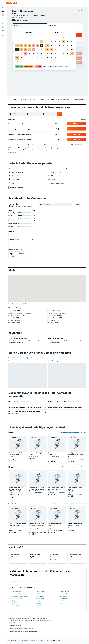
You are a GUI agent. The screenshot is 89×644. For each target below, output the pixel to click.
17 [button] (17, 54)
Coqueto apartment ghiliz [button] (75, 524)
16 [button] (42, 50)
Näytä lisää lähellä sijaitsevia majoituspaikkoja (73, 432)
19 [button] (25, 54)
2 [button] (42, 41)
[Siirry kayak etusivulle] (11, 3)
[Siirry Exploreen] (3, 23)
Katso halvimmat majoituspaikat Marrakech (74, 467)
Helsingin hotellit (17, 591)
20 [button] (29, 54)
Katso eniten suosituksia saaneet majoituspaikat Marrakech (70, 503)
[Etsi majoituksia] (3, 11)
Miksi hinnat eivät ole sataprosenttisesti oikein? (48, 632)
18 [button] (21, 54)
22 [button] (38, 54)
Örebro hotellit (63, 594)
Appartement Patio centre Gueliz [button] (75, 488)
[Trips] (3, 35)
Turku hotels (15, 606)
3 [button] (17, 46)
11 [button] (21, 50)
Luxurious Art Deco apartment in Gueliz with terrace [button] (18, 524)
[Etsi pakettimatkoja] (3, 19)
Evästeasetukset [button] (13, 153)
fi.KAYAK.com (11, 640)
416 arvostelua (23, 20)
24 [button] (17, 58)
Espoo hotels (63, 603)
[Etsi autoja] (3, 15)
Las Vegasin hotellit (41, 601)
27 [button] (29, 58)
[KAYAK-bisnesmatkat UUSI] (3, 31)
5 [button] (25, 46)
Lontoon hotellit (64, 599)
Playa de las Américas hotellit (20, 596)
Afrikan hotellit (25, 640)
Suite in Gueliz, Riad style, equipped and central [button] (16, 488)
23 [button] (42, 54)
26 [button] (25, 58)
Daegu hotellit (16, 601)
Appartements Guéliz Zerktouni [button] (18, 453)
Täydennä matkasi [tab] (33, 581)
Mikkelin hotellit (40, 591)
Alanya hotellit (63, 596)
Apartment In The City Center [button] (37, 453)
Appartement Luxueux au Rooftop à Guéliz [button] (55, 454)
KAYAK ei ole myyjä (48, 625)
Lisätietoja (79, 145)
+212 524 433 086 (18, 18)
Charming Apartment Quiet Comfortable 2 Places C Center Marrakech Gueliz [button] (37, 489)
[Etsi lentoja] (3, 8)
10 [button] (17, 50)
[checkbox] (17, 255)
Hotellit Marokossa (35, 640)
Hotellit (18, 640)
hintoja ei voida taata (48, 621)
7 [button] (33, 46)
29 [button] (38, 58)
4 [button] (21, 46)
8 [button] (38, 46)
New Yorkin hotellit (17, 599)
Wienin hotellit (40, 596)
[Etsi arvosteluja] (57, 204)
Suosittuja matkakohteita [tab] (18, 581)
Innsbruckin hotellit (65, 591)
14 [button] (34, 50)
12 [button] (25, 50)
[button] (3, 3)
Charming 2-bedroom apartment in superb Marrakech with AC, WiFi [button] (77, 455)
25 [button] (21, 58)
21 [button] (34, 54)
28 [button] (33, 58)
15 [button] (38, 50)
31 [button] (17, 62)
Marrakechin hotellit (46, 640)
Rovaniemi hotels (40, 606)
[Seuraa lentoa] (3, 27)
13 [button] (29, 50)
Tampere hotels (16, 603)
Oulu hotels (63, 601)
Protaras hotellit (40, 599)
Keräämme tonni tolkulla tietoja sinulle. (48, 629)
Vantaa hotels (39, 603)
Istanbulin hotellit (40, 594)
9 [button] (42, 46)
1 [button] (38, 41)
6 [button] (29, 46)
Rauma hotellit (16, 594)
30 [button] (42, 58)
